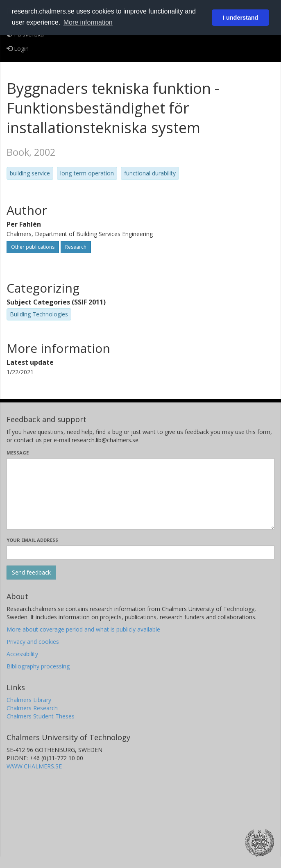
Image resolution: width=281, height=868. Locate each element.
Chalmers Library (29, 700)
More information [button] (88, 22)
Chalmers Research (32, 708)
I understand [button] (240, 18)
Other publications (33, 247)
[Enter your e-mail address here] (140, 552)
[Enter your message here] (140, 494)
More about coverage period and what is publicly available (83, 629)
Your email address (32, 540)
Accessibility (22, 654)
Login (18, 49)
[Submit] (31, 573)
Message (18, 453)
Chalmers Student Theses (41, 716)
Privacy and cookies (33, 642)
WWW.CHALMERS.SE (34, 766)
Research (76, 247)
